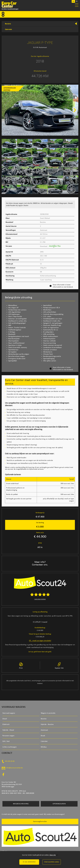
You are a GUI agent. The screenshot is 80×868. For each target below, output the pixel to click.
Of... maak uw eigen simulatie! (40, 641)
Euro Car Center (40, 6)
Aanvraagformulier (40, 822)
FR (77, 1)
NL (73, 1)
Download (50, 246)
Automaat (44, 730)
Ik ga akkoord (29, 862)
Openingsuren (59, 804)
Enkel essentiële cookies (52, 862)
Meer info (53, 855)
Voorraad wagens (9, 713)
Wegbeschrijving (21, 804)
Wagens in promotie (48, 713)
